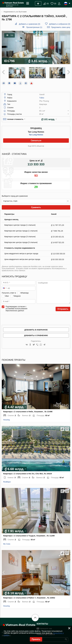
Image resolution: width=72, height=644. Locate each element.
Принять (36, 639)
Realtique (7, 481)
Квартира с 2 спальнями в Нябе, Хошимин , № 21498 (28, 411)
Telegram (17, 295)
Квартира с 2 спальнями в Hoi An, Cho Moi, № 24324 (27, 473)
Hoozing (6, 419)
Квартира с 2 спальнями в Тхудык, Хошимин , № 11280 (29, 535)
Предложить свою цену (61, 27)
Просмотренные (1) (34, 27)
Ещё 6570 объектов (36, 145)
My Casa (7, 543)
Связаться (36, 140)
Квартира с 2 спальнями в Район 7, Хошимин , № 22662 (29, 597)
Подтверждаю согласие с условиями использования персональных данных (16, 308)
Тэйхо (42, 97)
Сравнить (36, 207)
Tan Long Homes (36, 134)
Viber (7, 295)
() (48, 4)
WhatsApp (25, 292)
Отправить (63, 308)
